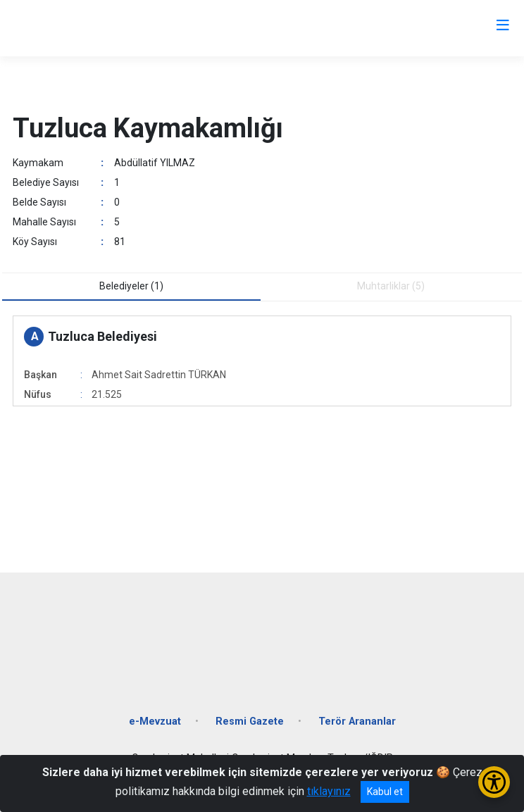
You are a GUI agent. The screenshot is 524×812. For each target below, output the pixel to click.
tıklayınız (329, 791)
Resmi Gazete (250, 722)
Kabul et (385, 792)
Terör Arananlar (357, 722)
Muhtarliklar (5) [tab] (391, 286)
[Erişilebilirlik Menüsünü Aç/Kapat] (494, 782)
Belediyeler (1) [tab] (131, 286)
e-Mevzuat (155, 722)
